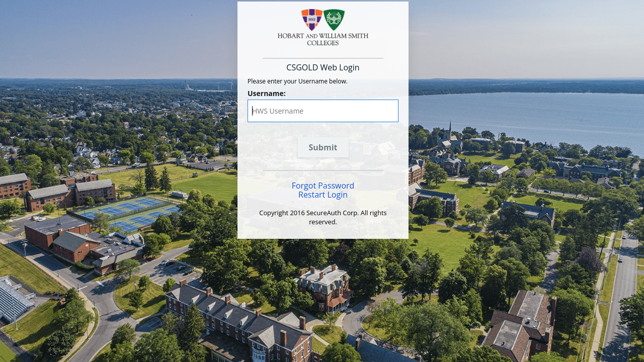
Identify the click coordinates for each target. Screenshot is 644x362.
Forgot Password (323, 186)
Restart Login (323, 195)
